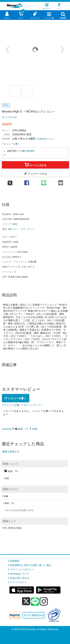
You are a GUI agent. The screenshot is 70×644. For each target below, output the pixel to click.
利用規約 (15, 561)
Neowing (7, 429)
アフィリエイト (18, 582)
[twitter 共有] (10, 182)
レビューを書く (11, 144)
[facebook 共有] (27, 182)
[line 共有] (44, 182)
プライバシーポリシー (22, 569)
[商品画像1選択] (15, 91)
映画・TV (23, 429)
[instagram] (44, 601)
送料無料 (30, 151)
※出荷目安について (45, 139)
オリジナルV (9, 117)
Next (62, 50)
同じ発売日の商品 (13, 528)
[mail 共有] (61, 182)
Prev (8, 50)
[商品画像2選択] (28, 91)
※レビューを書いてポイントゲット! (22, 405)
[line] (35, 602)
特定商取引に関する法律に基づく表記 (31, 565)
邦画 (35, 429)
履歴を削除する (11, 452)
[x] (26, 601)
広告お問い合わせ (20, 578)
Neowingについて (20, 574)
